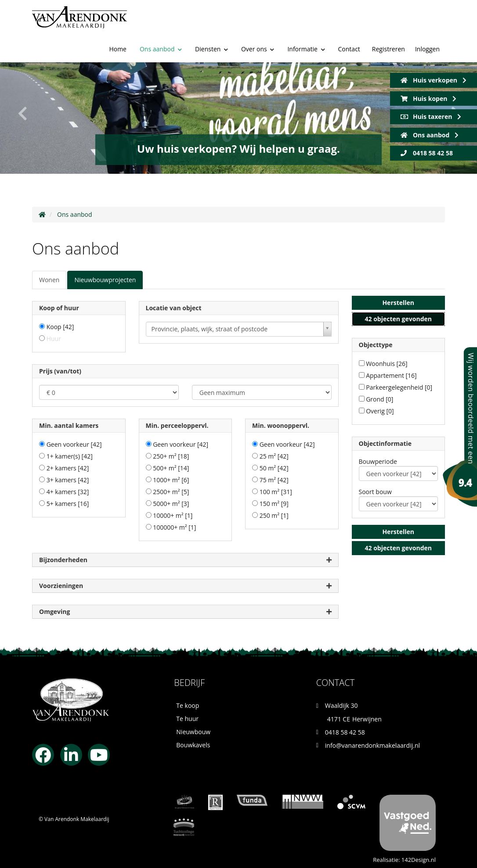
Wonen (49, 280)
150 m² (274, 504)
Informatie (306, 14)
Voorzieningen (185, 586)
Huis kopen (428, 99)
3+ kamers (68, 480)
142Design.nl (419, 860)
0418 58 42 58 (427, 153)
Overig (380, 411)
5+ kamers (68, 504)
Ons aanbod (161, 14)
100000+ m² (174, 527)
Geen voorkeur (74, 444)
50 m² (274, 468)
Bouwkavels (193, 745)
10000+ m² (173, 515)
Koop (60, 327)
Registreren (388, 15)
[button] (399, 303)
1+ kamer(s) (70, 456)
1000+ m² (171, 480)
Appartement (391, 375)
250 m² (274, 515)
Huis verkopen (434, 80)
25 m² (274, 456)
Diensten (211, 14)
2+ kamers (68, 468)
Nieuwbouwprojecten (105, 280)
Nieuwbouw (193, 732)
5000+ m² (171, 504)
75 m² (274, 480)
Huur (54, 339)
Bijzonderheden (185, 560)
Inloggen (427, 15)
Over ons (258, 14)
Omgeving (185, 612)
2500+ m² (171, 492)
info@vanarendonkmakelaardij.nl (372, 745)
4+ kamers (68, 492)
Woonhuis (387, 364)
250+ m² (171, 456)
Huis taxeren (431, 117)
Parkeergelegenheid (399, 387)
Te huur (187, 719)
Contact (349, 14)
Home (118, 14)
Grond (379, 399)
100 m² (276, 492)
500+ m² (171, 468)
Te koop (188, 705)
